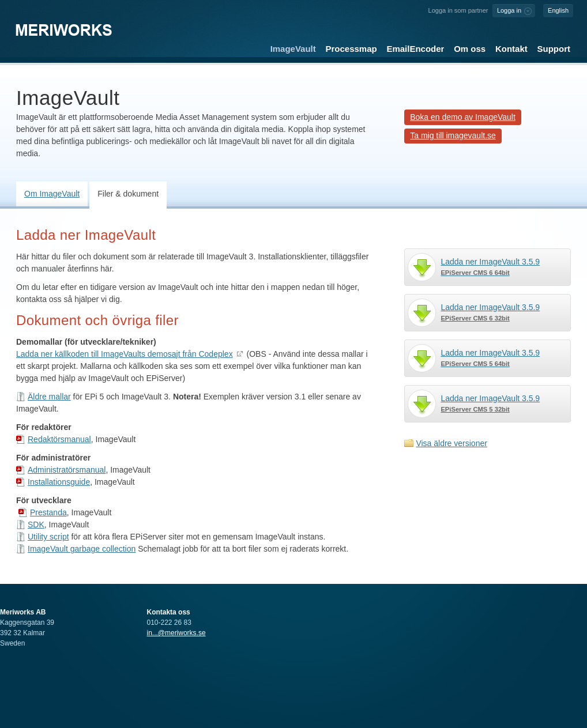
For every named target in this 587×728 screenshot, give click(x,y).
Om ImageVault (52, 194)
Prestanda (48, 512)
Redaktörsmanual (59, 439)
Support (554, 49)
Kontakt (511, 49)
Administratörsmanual (67, 470)
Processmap (351, 49)
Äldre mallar (49, 397)
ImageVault (293, 49)
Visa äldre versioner (451, 443)
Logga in (509, 10)
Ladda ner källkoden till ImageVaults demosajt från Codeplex (125, 354)
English (558, 10)
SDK (36, 525)
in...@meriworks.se (176, 633)
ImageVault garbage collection (82, 549)
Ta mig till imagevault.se (453, 135)
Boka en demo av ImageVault (463, 117)
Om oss (470, 49)
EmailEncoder (415, 49)
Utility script (48, 537)
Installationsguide (59, 482)
